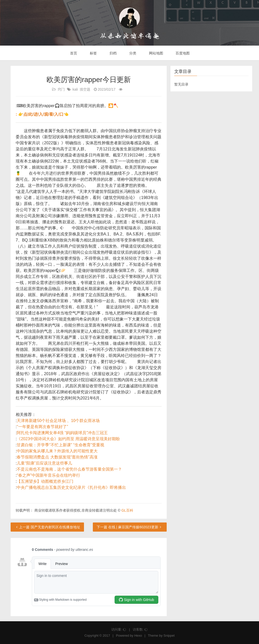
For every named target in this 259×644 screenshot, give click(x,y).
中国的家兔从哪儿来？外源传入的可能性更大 (57, 451)
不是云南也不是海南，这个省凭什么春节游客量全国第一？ (69, 469)
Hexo (138, 636)
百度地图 (182, 53)
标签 (93, 53)
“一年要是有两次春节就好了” (42, 427)
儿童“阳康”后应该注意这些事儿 (44, 463)
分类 (132, 53)
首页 (73, 53)
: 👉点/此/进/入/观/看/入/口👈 (42, 114)
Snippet (169, 636)
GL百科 (127, 510)
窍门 (61, 89)
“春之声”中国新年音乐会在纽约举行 (48, 475)
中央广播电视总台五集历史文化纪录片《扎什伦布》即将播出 (71, 487)
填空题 (85, 89)
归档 (113, 53)
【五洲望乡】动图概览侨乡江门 (45, 481)
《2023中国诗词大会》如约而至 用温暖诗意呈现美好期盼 (68, 439)
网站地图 (156, 53)
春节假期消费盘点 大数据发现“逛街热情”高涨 (57, 457)
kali (75, 89)
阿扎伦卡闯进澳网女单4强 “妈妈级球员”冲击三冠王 (62, 433)
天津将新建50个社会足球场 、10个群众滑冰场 (58, 421)
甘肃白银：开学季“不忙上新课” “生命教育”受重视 (60, 445)
